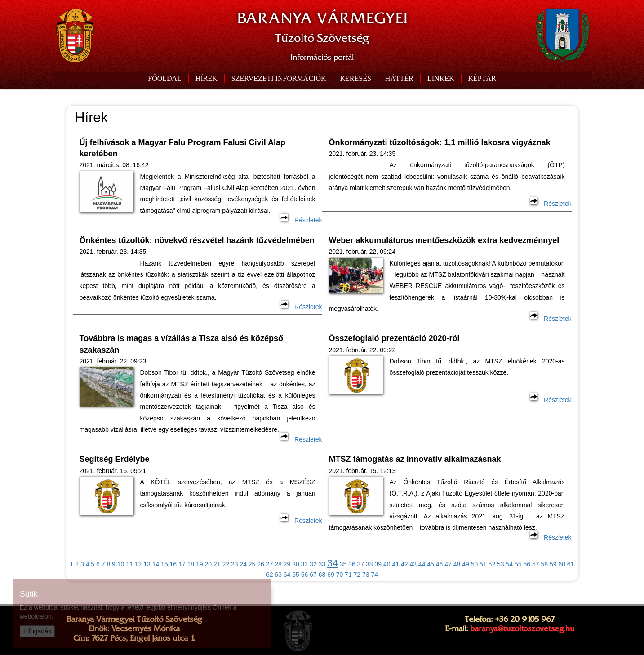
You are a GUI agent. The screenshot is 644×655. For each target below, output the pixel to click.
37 (361, 564)
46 (440, 564)
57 (536, 564)
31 (305, 564)
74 (375, 575)
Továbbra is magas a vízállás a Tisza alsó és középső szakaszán (182, 344)
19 (200, 564)
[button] (279, 79)
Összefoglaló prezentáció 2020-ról (394, 338)
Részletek (301, 220)
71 (348, 575)
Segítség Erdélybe (115, 459)
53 (501, 564)
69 (331, 575)
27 (270, 564)
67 (313, 575)
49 (466, 564)
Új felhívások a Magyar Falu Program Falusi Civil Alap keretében (182, 148)
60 (562, 564)
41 (395, 564)
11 (129, 564)
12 (138, 564)
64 (287, 575)
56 (527, 564)
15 (164, 564)
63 (278, 575)
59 (553, 564)
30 (296, 564)
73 (366, 575)
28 (278, 564)
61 (571, 564)
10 (121, 564)
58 (544, 564)
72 (357, 575)
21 (217, 564)
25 (252, 564)
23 (235, 564)
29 (287, 564)
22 (226, 564)
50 (475, 564)
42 (404, 564)
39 (378, 564)
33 (322, 564)
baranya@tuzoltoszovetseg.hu (522, 628)
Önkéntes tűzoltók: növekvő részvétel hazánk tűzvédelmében (197, 240)
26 (261, 564)
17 (182, 564)
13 (147, 564)
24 (243, 564)
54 (510, 564)
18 (191, 564)
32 (313, 564)
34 (333, 563)
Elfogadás (37, 631)
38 (369, 564)
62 (270, 575)
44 (422, 564)
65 (296, 575)
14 (156, 564)
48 (457, 564)
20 (208, 564)
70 (340, 575)
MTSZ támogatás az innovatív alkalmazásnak (415, 459)
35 (343, 564)
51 (483, 564)
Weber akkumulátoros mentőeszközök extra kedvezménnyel (444, 240)
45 (431, 564)
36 (352, 564)
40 (387, 564)
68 (322, 575)
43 (413, 564)
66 (305, 575)
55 (518, 564)
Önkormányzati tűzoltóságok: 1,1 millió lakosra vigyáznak (440, 142)
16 (173, 564)
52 (492, 564)
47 (448, 564)
